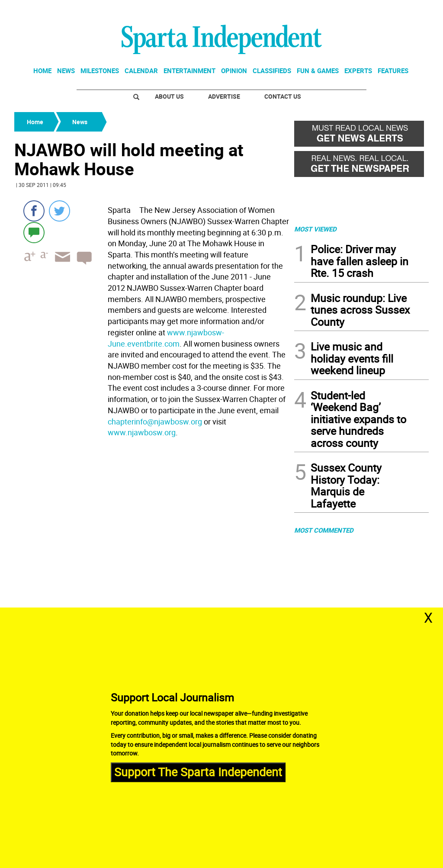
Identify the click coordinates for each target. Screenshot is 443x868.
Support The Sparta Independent (198, 772)
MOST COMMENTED (324, 530)
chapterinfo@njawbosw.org (155, 421)
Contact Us (283, 96)
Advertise (224, 96)
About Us (169, 96)
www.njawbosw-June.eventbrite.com (166, 338)
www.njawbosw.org (142, 432)
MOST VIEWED (315, 229)
